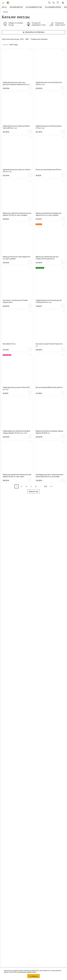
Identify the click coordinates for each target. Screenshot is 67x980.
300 (46, 486)
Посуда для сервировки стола (36, 24)
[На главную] (8, 3)
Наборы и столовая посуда (13, 24)
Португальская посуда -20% (13, 39)
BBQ (27, 39)
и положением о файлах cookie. (27, 972)
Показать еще (34, 491)
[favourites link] (58, 3)
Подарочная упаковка (39, 39)
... (41, 486)
